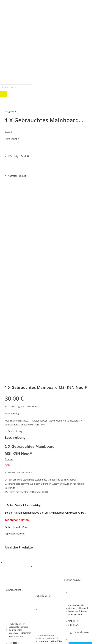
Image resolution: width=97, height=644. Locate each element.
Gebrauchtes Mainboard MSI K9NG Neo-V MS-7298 (20, 461)
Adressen (9, 598)
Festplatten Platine (14, 543)
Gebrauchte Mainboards (16, 557)
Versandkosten (29, 235)
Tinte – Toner (11, 587)
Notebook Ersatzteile (15, 550)
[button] (48, 626)
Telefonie (9, 583)
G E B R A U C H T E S (14, 532)
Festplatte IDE (11, 539)
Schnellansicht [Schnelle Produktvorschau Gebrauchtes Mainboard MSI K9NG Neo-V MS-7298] (13, 418)
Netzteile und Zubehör (15, 554)
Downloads (10, 605)
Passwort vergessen (14, 602)
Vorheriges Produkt (19, 156)
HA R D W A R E (12, 565)
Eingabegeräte (12, 572)
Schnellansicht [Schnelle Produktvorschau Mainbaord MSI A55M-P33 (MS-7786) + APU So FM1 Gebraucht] (43, 424)
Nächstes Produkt (17, 176)
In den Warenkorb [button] (21, 497)
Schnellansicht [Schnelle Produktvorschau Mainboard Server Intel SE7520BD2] (72, 408)
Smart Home (11, 579)
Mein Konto (10, 591)
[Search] (3, 94)
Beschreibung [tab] (15, 259)
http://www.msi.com (15, 362)
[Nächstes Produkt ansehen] (27, 176)
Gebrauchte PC (12, 546)
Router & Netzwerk (14, 576)
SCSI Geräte (10, 561)
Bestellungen (11, 594)
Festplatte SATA (12, 535)
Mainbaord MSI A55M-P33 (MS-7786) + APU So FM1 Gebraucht (50, 473)
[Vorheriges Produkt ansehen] (8, 156)
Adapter (9, 568)
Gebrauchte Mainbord (55, 249)
